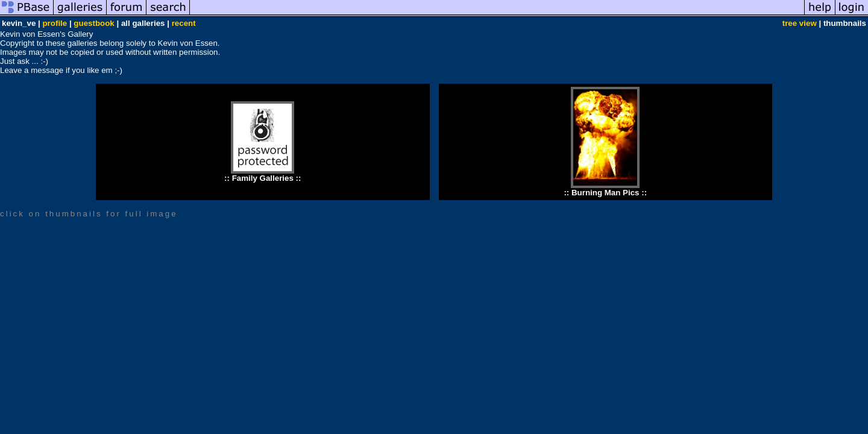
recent (184, 23)
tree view (800, 23)
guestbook (94, 23)
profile (55, 23)
